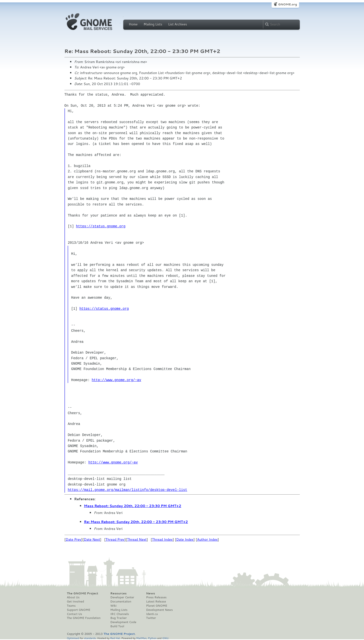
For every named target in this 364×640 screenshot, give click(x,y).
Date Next (92, 539)
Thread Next (137, 539)
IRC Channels (120, 614)
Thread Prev (115, 539)
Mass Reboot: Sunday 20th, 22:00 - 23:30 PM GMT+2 (133, 506)
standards (90, 638)
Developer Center (122, 597)
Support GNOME (79, 610)
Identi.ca (152, 614)
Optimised (73, 638)
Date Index (185, 539)
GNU (165, 638)
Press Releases (156, 597)
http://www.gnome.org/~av (116, 380)
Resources (118, 593)
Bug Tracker (119, 618)
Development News (159, 610)
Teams (71, 606)
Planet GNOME (157, 606)
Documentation (121, 602)
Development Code (123, 622)
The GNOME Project (83, 593)
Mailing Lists (153, 24)
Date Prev (74, 539)
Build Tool (117, 626)
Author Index (207, 539)
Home (133, 24)
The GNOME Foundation (84, 618)
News (151, 593)
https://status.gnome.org (101, 226)
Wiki (113, 606)
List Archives (177, 24)
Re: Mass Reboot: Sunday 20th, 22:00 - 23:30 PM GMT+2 (136, 522)
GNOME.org (287, 4)
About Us (73, 597)
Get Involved (75, 602)
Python (152, 638)
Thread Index (162, 539)
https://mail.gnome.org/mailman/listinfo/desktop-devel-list (127, 490)
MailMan (141, 638)
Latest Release (156, 602)
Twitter (151, 618)
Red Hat (115, 638)
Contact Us (75, 614)
